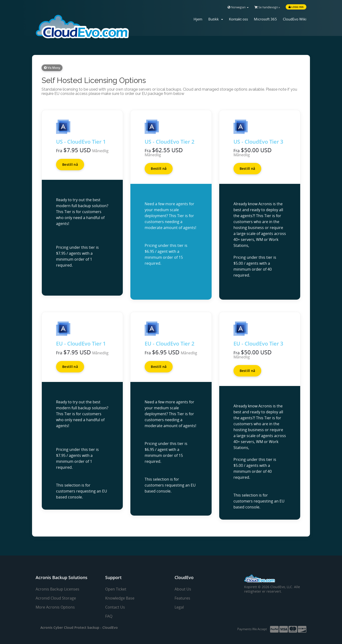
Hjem (198, 19)
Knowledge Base (120, 598)
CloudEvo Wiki (295, 19)
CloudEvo (110, 627)
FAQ (109, 616)
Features (182, 598)
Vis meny (52, 68)
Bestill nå (70, 164)
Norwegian (238, 7)
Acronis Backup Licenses (57, 589)
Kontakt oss (238, 19)
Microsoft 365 (265, 19)
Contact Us (115, 607)
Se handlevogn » (267, 7)
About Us (183, 589)
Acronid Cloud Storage (56, 598)
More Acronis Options (55, 607)
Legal (179, 607)
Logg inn (296, 7)
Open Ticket (116, 589)
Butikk (216, 19)
